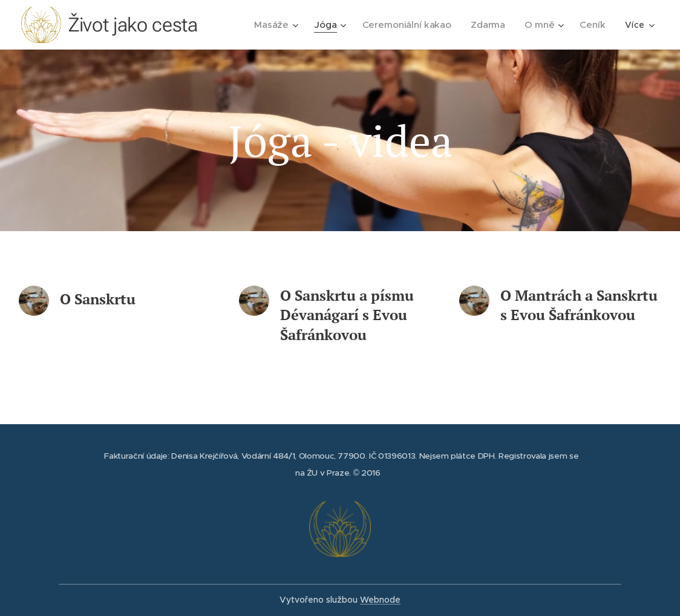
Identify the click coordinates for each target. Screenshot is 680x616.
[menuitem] (286, 25)
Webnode (380, 600)
